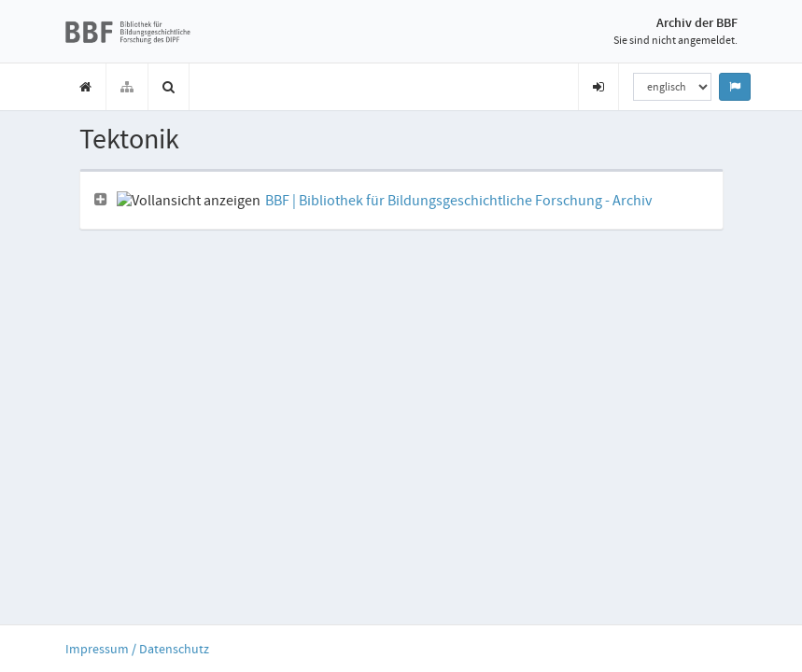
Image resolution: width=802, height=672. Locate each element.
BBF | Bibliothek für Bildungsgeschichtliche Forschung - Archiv (458, 201)
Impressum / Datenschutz (137, 649)
